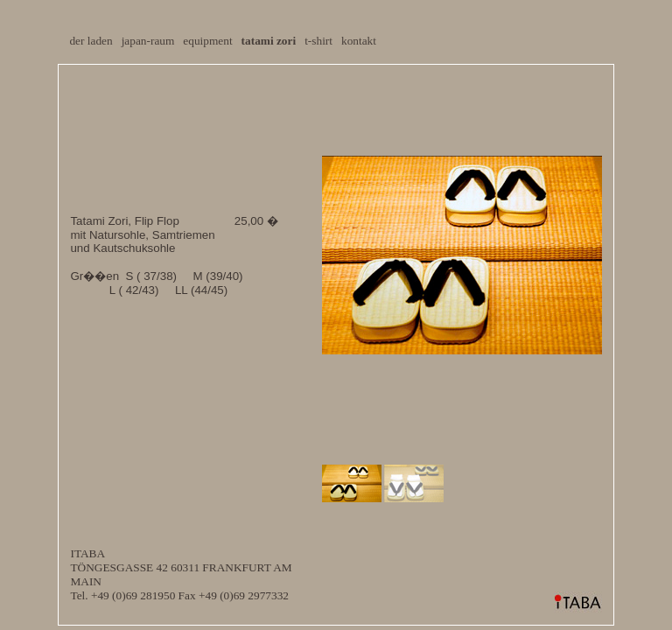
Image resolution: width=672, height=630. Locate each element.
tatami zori (269, 41)
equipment (207, 41)
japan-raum (148, 41)
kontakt (359, 41)
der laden (91, 41)
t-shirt (318, 41)
